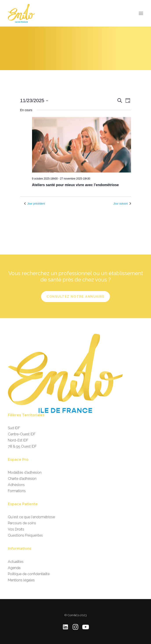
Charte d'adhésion (22, 479)
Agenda (14, 568)
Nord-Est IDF (18, 440)
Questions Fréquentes (25, 535)
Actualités (16, 562)
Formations (17, 491)
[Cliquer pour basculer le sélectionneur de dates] (34, 101)
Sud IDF (14, 428)
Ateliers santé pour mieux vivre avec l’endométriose (75, 185)
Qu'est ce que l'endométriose (31, 517)
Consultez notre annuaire (75, 297)
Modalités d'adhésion (25, 472)
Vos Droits (16, 529)
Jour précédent (35, 204)
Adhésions (16, 485)
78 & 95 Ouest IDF (22, 446)
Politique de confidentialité (29, 574)
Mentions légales (21, 580)
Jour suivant (122, 204)
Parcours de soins (22, 523)
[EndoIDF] (21, 13)
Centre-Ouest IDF (22, 434)
